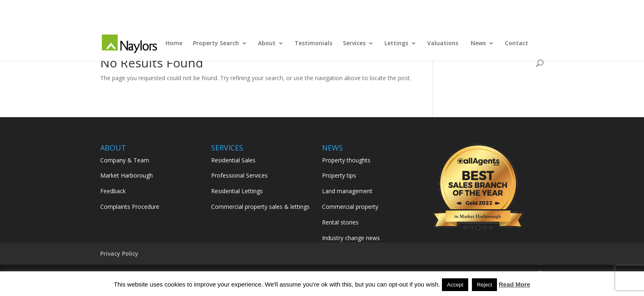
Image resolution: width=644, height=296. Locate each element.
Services (354, 44)
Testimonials (313, 44)
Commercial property (350, 207)
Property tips (339, 175)
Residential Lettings (237, 191)
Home (174, 44)
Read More (514, 284)
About (267, 44)
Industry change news (351, 238)
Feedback (113, 191)
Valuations (444, 44)
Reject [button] (484, 285)
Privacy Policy (119, 253)
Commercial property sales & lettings (260, 207)
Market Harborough (126, 175)
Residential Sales (233, 160)
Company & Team (125, 160)
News (478, 44)
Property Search (216, 44)
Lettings (396, 44)
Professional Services (239, 175)
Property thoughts (346, 160)
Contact (516, 44)
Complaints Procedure (130, 207)
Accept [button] (455, 285)
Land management (347, 191)
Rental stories (340, 222)
